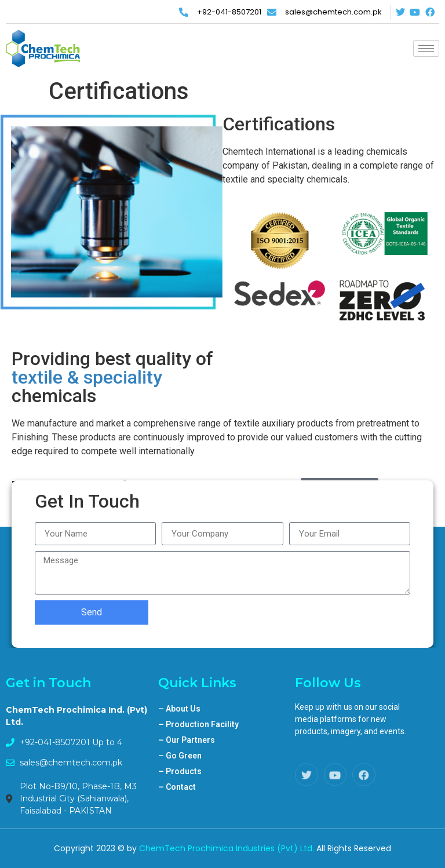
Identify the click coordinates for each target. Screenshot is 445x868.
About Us (179, 709)
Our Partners (187, 740)
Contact (177, 787)
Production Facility (198, 724)
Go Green (180, 756)
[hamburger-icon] (426, 48)
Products (180, 771)
